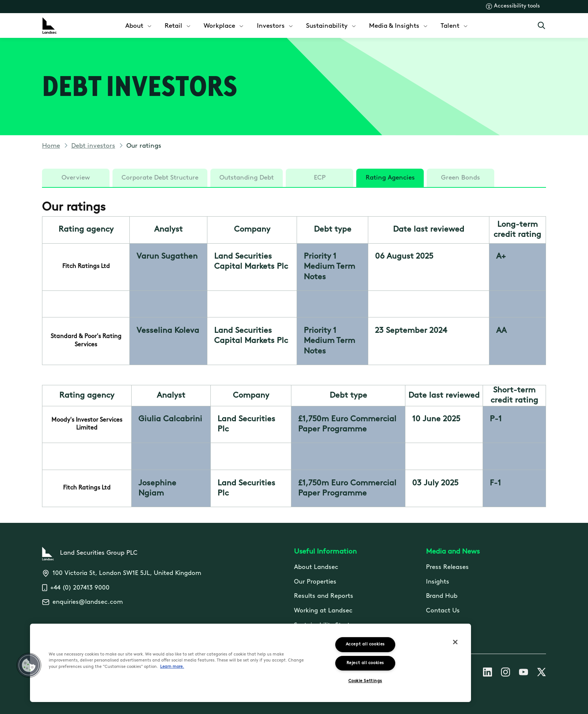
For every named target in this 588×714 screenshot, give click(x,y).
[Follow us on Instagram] (505, 674)
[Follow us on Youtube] (523, 674)
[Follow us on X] (541, 674)
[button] (29, 665)
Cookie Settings (365, 681)
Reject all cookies (365, 663)
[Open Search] (541, 25)
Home (51, 146)
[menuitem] (139, 25)
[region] (250, 663)
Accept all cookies (365, 644)
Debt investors (93, 146)
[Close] (455, 642)
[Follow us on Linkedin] (487, 674)
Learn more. (172, 667)
